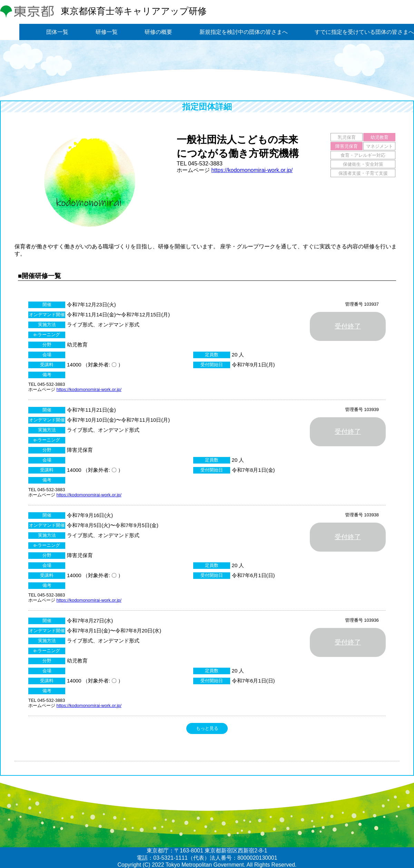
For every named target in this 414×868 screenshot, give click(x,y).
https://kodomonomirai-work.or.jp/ (252, 170)
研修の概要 (158, 32)
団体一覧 (57, 32)
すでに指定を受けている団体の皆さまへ (364, 32)
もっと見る (207, 728)
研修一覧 (107, 32)
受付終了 (348, 326)
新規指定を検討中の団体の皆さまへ (244, 32)
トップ (10, 32)
